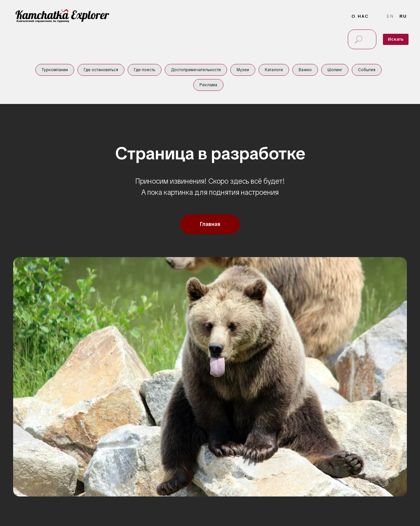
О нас (360, 16)
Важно (305, 70)
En (390, 16)
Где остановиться (101, 70)
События (367, 70)
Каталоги (274, 70)
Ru (403, 16)
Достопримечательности (196, 70)
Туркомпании (55, 70)
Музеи (243, 70)
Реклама (208, 85)
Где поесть (145, 70)
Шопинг (335, 70)
